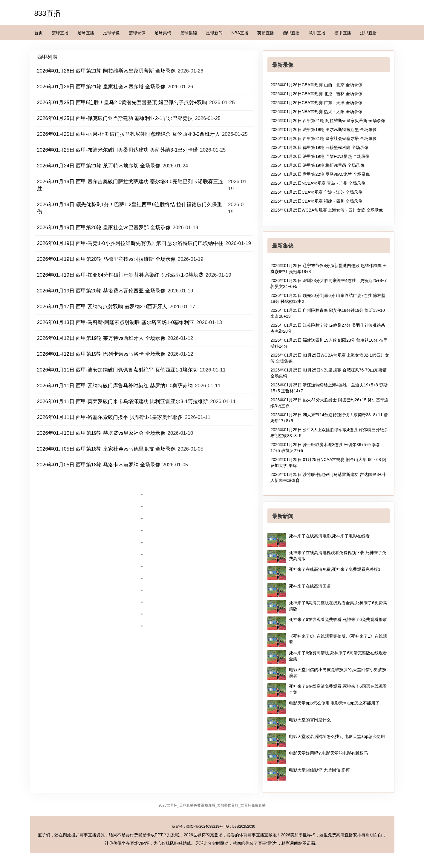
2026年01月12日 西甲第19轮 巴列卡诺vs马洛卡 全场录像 (101, 354)
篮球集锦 (189, 33)
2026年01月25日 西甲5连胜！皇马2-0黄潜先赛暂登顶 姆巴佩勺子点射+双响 (122, 102)
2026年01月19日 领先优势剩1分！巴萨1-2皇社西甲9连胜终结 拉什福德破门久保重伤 (130, 208)
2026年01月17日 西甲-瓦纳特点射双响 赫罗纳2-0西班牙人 (102, 307)
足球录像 (111, 33)
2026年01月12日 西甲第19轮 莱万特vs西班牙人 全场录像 (101, 338)
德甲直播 (343, 33)
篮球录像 (137, 33)
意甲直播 (317, 33)
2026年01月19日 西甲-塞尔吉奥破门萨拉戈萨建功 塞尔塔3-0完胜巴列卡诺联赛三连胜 (130, 185)
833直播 (48, 13)
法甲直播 (368, 33)
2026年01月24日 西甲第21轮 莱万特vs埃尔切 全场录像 (99, 166)
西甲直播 (291, 33)
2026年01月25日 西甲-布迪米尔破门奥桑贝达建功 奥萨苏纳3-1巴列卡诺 (118, 150)
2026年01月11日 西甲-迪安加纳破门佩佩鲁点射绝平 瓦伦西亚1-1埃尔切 (118, 370)
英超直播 (266, 33)
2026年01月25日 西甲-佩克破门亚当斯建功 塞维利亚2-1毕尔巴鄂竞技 (115, 118)
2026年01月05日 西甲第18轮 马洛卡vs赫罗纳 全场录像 (99, 465)
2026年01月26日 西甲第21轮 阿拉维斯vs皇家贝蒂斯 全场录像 (106, 71)
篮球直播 (60, 33)
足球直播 (86, 33)
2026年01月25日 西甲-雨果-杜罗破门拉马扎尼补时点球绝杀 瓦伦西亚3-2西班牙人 (128, 134)
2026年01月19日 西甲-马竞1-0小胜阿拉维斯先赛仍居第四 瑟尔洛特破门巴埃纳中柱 (130, 243)
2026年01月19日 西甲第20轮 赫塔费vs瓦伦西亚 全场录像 (101, 291)
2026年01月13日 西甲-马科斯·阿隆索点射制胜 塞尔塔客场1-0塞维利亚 (116, 322)
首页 (39, 33)
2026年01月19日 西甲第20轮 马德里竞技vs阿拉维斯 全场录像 (106, 259)
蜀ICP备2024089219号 (205, 827)
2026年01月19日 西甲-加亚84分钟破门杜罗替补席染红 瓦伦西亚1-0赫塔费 (120, 275)
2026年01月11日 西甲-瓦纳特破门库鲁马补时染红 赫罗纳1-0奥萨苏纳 (115, 386)
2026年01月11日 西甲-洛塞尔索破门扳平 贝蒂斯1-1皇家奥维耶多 (110, 417)
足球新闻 (214, 33)
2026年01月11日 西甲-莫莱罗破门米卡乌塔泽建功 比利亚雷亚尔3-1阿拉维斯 (123, 401)
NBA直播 (240, 33)
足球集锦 (163, 33)
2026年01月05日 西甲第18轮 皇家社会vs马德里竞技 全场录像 (106, 449)
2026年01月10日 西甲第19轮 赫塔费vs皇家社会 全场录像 (101, 433)
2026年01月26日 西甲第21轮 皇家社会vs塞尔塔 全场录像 (101, 87)
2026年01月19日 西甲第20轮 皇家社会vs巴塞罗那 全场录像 (104, 228)
